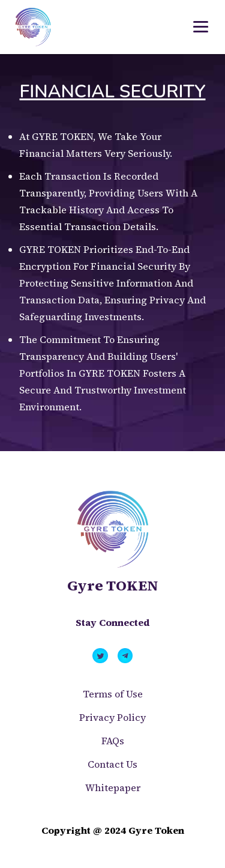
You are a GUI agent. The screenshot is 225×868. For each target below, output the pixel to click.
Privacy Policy (112, 717)
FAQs (113, 741)
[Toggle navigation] (201, 27)
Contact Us (112, 764)
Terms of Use (113, 694)
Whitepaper (113, 788)
